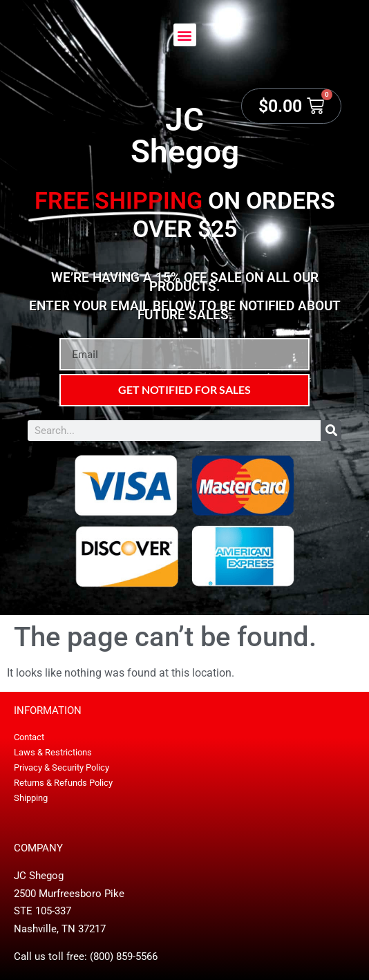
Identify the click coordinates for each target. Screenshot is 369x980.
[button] (185, 35)
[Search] (331, 431)
